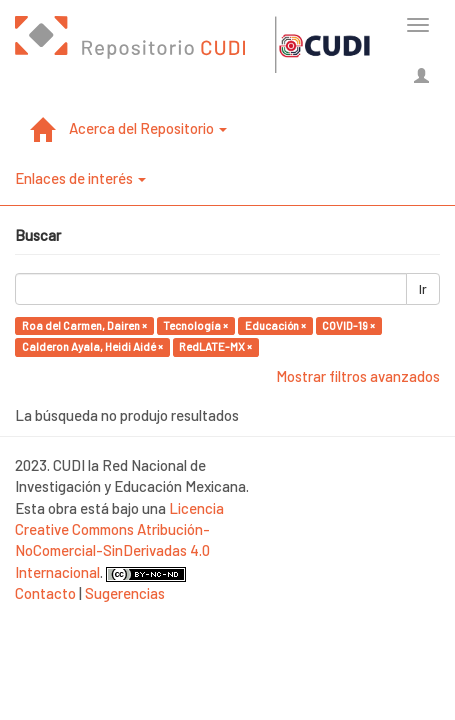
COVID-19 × (348, 325)
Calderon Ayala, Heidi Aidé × (92, 346)
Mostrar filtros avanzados (358, 376)
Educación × (275, 325)
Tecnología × (195, 325)
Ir (423, 289)
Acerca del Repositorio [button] (148, 128)
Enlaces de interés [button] (80, 178)
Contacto (45, 593)
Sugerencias (125, 593)
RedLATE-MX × (215, 346)
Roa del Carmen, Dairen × (84, 325)
